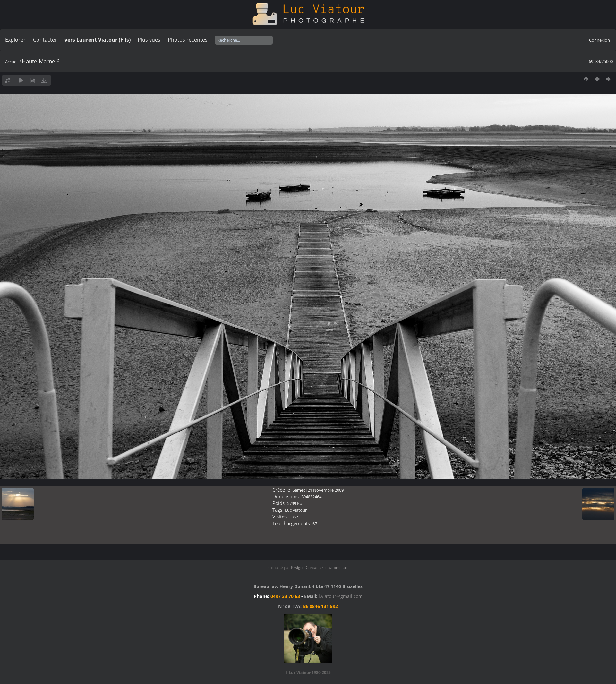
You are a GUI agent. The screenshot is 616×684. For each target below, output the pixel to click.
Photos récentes (188, 40)
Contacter (45, 40)
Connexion (599, 40)
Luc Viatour (296, 510)
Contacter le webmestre (327, 567)
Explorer (15, 40)
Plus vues (149, 40)
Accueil (12, 62)
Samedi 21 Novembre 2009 (318, 490)
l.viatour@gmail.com (341, 596)
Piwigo (297, 567)
